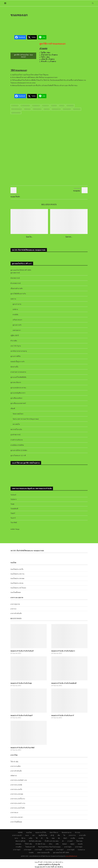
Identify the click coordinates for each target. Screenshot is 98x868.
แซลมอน (18, 844)
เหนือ (30, 838)
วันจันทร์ (13, 495)
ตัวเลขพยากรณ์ (16, 283)
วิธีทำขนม (27, 109)
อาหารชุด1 (68, 847)
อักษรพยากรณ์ (15, 278)
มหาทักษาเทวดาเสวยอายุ (19, 351)
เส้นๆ (51, 844)
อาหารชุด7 (60, 850)
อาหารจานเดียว (16, 766)
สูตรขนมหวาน (56, 109)
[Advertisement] (49, 25)
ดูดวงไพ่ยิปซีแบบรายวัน (18, 294)
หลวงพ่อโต (16, 424)
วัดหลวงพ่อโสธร (18, 414)
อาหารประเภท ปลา (17, 817)
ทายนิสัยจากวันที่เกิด (17, 445)
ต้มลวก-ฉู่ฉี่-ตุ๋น (20, 841)
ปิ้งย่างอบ (79, 841)
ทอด (53, 838)
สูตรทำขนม (77, 109)
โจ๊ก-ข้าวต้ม (14, 762)
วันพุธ (12, 504)
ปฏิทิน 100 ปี (15, 335)
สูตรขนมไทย (67, 109)
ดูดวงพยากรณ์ (15, 273)
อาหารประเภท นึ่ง (16, 789)
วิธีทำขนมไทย (37, 109)
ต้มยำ (65, 838)
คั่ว (42, 838)
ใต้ (37, 838)
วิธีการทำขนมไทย (17, 109)
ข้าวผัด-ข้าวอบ (40, 844)
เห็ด (59, 835)
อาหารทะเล (14, 812)
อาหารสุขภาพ (15, 604)
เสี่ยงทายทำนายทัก (17, 288)
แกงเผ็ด (81, 838)
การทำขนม (15, 106)
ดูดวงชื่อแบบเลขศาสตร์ (18, 403)
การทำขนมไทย (25, 106)
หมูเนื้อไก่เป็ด (43, 835)
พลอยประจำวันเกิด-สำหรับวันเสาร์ (63, 715)
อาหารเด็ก (82, 835)
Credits (31, 852)
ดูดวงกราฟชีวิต (16, 356)
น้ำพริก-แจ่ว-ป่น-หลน (52, 841)
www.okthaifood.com (71, 856)
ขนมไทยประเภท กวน (17, 574)
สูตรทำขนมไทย (16, 113)
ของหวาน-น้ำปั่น (41, 832)
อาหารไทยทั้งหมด (16, 822)
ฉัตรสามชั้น (14, 367)
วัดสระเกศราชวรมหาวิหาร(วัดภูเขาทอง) (26, 419)
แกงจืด (73, 838)
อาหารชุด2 (79, 847)
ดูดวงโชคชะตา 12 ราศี (18, 455)
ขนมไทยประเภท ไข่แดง (18, 588)
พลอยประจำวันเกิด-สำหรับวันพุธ (21, 683)
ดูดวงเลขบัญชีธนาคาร (18, 393)
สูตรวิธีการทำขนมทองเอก (52, 44)
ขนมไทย (54, 106)
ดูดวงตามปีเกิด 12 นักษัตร (19, 450)
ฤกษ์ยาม (15, 309)
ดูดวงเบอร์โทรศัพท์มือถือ (18, 377)
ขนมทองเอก (36, 106)
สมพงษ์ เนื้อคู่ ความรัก (18, 361)
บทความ (13, 299)
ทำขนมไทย (70, 106)
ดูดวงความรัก (17, 325)
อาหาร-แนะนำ (17, 835)
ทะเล (27, 835)
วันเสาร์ (13, 518)
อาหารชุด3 (17, 850)
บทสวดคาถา (17, 330)
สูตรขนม (47, 109)
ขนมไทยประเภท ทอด (17, 578)
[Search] (93, 3)
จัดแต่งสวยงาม (67, 832)
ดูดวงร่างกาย (17, 304)
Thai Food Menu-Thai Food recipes (49, 847)
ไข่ (64, 835)
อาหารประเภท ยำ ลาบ (18, 803)
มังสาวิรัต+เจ (54, 832)
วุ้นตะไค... (29, 237)
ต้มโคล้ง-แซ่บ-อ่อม (35, 841)
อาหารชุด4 (27, 850)
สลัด (57, 844)
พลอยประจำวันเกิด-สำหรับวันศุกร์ (22, 715)
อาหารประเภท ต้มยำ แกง (19, 780)
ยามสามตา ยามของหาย (18, 372)
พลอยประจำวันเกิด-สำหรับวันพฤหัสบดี (64, 683)
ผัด (59, 838)
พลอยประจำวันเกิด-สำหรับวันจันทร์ (22, 651)
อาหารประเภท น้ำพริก (18, 808)
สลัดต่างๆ (14, 775)
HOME (20, 832)
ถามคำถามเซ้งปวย (17, 440)
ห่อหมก (65, 844)
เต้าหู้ (52, 835)
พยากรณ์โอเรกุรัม (16, 429)
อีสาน (23, 838)
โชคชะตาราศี (30, 847)
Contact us (81, 850)
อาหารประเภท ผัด (16, 785)
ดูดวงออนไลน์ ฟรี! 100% (61, 852)
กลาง (16, 838)
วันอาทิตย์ (14, 522)
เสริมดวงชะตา (17, 320)
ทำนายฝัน (14, 341)
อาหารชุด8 (71, 850)
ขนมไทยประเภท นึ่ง (17, 569)
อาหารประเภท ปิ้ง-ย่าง (18, 799)
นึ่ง (47, 838)
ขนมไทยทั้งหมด (16, 592)
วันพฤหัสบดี (14, 509)
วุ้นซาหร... (69, 237)
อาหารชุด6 (49, 850)
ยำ (63, 841)
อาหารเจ (13, 609)
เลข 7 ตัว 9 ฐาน (16, 346)
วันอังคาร (14, 499)
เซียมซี (13, 408)
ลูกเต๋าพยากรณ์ (15, 435)
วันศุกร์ (13, 513)
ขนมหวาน (45, 106)
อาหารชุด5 (38, 850)
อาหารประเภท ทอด (17, 794)
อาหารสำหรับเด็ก (16, 613)
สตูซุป (72, 844)
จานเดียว (19, 847)
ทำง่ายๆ (78, 832)
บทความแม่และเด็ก (43, 852)
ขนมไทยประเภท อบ (17, 583)
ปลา (34, 835)
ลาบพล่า (70, 841)
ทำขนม (62, 106)
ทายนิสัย (15, 314)
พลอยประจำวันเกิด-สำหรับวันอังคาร (63, 651)
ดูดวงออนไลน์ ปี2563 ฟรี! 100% (21, 270)
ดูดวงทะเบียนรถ (16, 382)
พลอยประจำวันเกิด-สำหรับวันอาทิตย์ (22, 748)
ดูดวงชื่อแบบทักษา (16, 398)
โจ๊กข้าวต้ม (28, 844)
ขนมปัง (80, 844)
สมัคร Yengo (15, 529)
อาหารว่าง (72, 835)
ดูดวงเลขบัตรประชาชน (18, 388)
